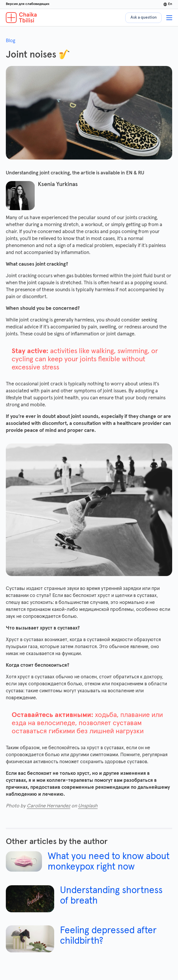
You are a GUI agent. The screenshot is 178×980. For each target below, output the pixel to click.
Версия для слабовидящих (28, 4)
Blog (10, 41)
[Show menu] (169, 18)
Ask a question (144, 17)
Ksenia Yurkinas (58, 184)
